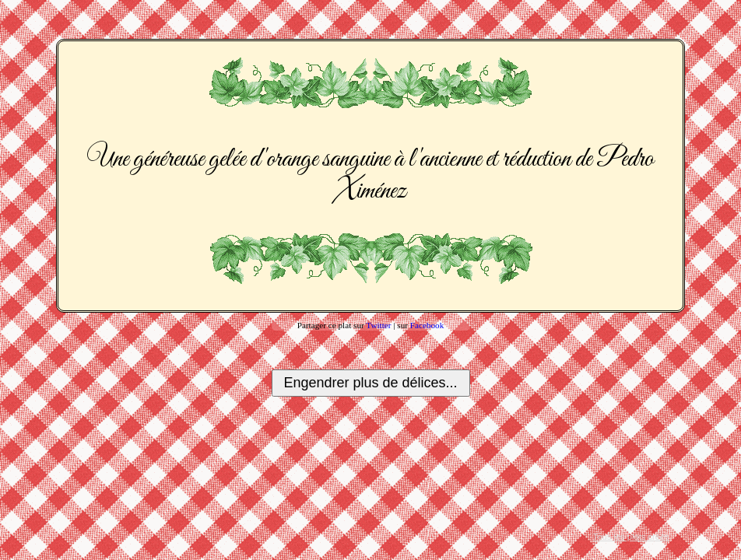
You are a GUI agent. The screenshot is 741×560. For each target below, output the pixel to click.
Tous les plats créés (631, 537)
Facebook (427, 325)
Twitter (378, 325)
